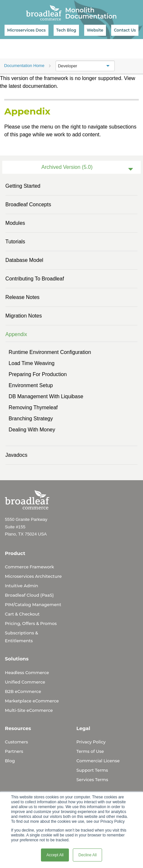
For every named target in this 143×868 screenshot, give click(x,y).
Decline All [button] (87, 855)
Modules (15, 223)
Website (95, 30)
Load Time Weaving (32, 363)
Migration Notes (24, 316)
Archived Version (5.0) (67, 167)
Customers (16, 742)
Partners (14, 751)
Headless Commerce (27, 672)
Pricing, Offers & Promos (31, 623)
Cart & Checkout (22, 614)
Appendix (16, 334)
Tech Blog (66, 30)
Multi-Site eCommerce (29, 710)
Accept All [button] (55, 855)
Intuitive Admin (21, 586)
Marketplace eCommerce (32, 701)
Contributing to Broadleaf (35, 279)
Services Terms (92, 780)
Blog (10, 761)
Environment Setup (31, 385)
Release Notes (23, 297)
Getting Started (23, 186)
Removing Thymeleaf (33, 407)
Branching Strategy (31, 419)
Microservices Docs (26, 30)
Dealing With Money (32, 430)
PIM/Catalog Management (33, 604)
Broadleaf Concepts (28, 204)
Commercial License (98, 761)
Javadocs (17, 455)
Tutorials (15, 242)
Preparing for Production (38, 374)
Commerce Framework (29, 567)
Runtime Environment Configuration (50, 352)
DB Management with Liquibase (46, 396)
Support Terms (92, 770)
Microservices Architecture (33, 576)
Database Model (25, 260)
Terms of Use (90, 751)
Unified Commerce (25, 682)
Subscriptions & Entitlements (21, 637)
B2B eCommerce (23, 691)
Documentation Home (24, 66)
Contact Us (125, 30)
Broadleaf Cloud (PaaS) (29, 595)
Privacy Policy (91, 742)
